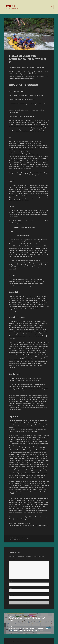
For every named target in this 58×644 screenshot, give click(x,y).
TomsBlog (10, 6)
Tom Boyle (21, 538)
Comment (12, 560)
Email (11, 589)
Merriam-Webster (14, 95)
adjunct (33, 110)
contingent (31, 116)
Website (11, 595)
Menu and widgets (51, 9)
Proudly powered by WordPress (17, 641)
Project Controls (30, 538)
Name (11, 582)
